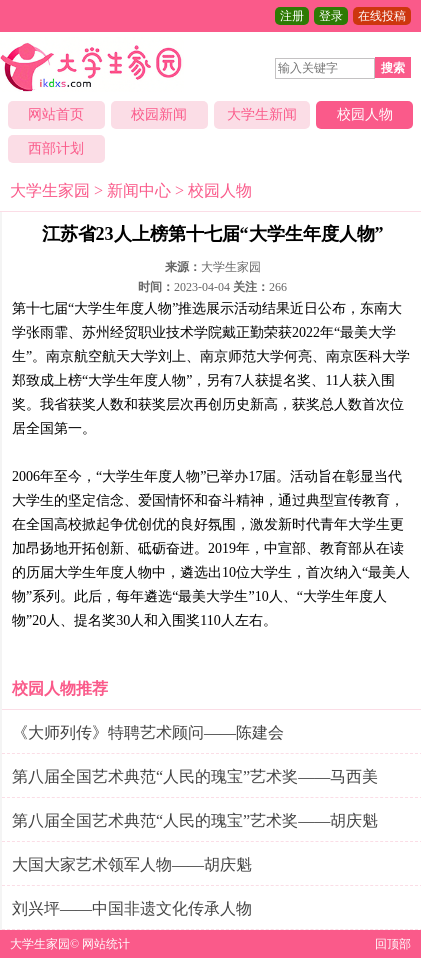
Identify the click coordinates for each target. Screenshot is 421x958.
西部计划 (56, 148)
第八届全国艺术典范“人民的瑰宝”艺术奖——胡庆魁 (195, 820)
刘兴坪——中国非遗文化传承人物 (132, 908)
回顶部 (393, 944)
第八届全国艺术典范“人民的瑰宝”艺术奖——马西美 (195, 776)
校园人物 (365, 114)
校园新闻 (159, 114)
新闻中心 (139, 190)
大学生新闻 (262, 114)
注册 (292, 16)
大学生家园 (50, 190)
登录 (331, 16)
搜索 (393, 68)
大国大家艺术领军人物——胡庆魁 (132, 864)
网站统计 (106, 944)
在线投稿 (382, 16)
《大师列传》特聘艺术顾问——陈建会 (148, 732)
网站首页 (56, 114)
